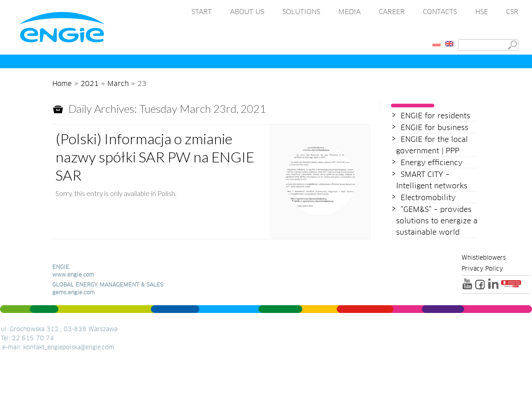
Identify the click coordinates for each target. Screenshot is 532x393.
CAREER (392, 12)
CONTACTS (440, 12)
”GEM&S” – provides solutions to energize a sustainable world (437, 221)
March (118, 84)
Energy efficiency (432, 163)
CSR (512, 12)
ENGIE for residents (435, 116)
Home (62, 84)
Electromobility (428, 198)
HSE (482, 12)
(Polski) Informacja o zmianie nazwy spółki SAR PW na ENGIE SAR (155, 157)
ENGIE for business (434, 128)
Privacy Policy (482, 269)
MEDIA (349, 12)
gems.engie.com (73, 293)
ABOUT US (247, 12)
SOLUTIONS (301, 12)
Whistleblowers (484, 258)
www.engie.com (73, 275)
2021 (90, 84)
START (202, 12)
